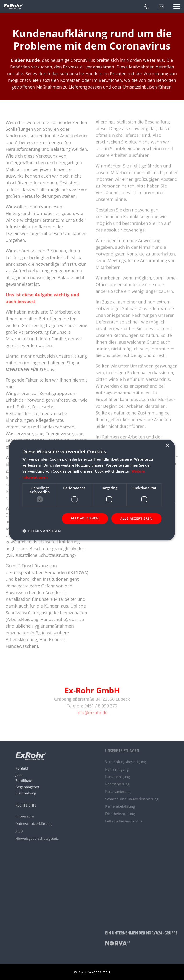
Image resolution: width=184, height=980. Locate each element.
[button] (42, 531)
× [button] (167, 445)
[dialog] (92, 490)
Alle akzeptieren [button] (136, 518)
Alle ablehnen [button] (85, 518)
